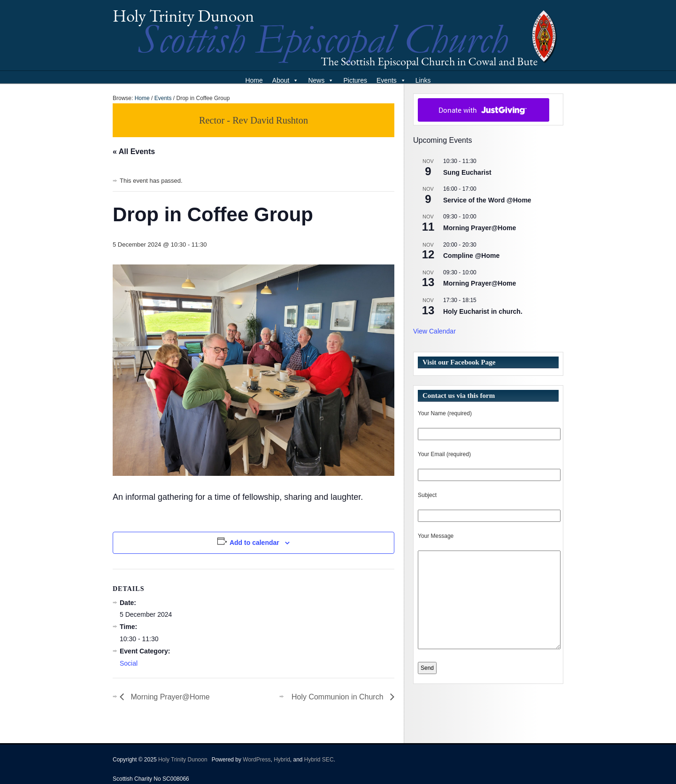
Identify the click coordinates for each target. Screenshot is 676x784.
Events (391, 80)
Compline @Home (471, 256)
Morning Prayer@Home (169, 697)
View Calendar (434, 331)
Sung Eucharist (467, 172)
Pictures (355, 80)
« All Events (134, 151)
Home (254, 80)
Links (423, 80)
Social (129, 663)
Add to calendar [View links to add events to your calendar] (254, 543)
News (321, 80)
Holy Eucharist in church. (483, 311)
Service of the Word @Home (487, 200)
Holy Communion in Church (338, 697)
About (286, 80)
